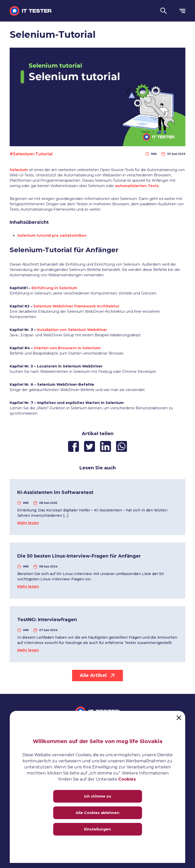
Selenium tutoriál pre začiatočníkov (52, 235)
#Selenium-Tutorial (31, 154)
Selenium (19, 170)
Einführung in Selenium (54, 288)
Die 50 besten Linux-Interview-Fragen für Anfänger (79, 556)
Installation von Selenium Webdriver (72, 330)
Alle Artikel (97, 676)
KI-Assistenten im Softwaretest (55, 492)
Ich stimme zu (98, 796)
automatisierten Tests (137, 186)
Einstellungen (97, 829)
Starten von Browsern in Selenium (67, 348)
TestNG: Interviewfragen (47, 620)
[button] (164, 11)
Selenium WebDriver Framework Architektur (76, 306)
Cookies (127, 779)
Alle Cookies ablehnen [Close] (97, 813)
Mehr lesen (28, 523)
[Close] (179, 717)
